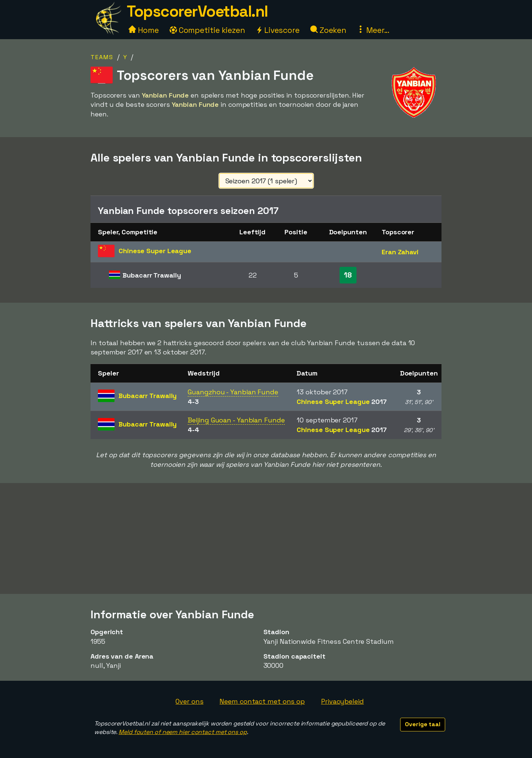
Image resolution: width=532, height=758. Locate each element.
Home (144, 30)
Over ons (189, 701)
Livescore (278, 30)
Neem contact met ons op (262, 701)
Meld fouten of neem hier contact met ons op (183, 732)
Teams (102, 57)
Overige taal (423, 724)
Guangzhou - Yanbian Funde (233, 392)
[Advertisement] (266, 538)
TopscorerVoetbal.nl (197, 11)
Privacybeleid (342, 701)
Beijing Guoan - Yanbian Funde (236, 420)
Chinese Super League (342, 402)
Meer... (373, 30)
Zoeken (328, 30)
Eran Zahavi (400, 252)
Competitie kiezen (207, 30)
